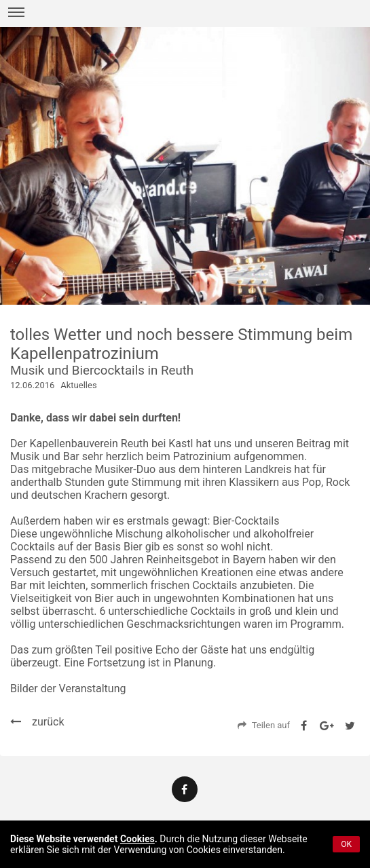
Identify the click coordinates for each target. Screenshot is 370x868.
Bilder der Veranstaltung (68, 688)
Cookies (137, 839)
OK (346, 844)
